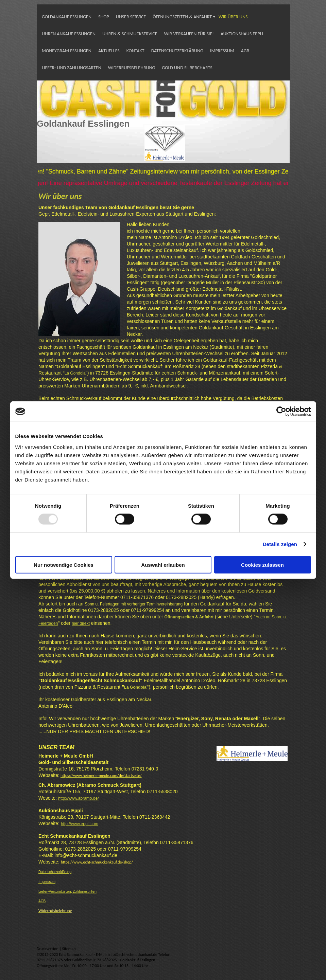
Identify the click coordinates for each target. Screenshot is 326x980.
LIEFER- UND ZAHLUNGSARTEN (72, 68)
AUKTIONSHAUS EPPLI (242, 34)
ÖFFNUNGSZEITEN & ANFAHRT (182, 17)
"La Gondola (74, 373)
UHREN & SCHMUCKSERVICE (130, 34)
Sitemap (69, 949)
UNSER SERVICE (131, 17)
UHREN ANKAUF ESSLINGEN (69, 34)
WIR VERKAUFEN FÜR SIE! (189, 34)
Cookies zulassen (262, 565)
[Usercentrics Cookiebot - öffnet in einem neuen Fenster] (281, 412)
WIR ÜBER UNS (233, 17)
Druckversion (48, 949)
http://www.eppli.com (80, 824)
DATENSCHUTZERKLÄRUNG (177, 51)
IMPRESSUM (222, 51)
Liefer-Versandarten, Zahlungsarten (67, 891)
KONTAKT (135, 51)
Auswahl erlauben (163, 565)
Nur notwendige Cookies (64, 565)
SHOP (104, 17)
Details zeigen (280, 544)
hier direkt (81, 623)
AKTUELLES (109, 51)
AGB (245, 51)
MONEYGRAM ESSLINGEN (67, 51)
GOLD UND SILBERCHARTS (187, 68)
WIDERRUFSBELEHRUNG (132, 68)
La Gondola (135, 687)
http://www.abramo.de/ (78, 798)
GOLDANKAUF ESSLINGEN (67, 17)
